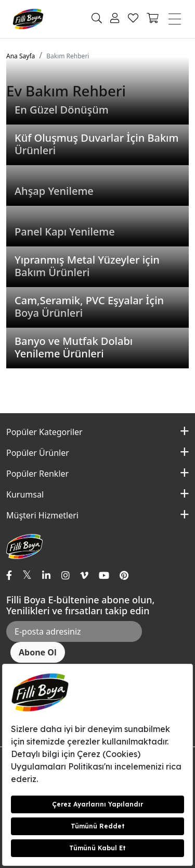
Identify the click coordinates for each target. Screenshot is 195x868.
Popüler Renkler (37, 474)
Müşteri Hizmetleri (42, 515)
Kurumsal (25, 494)
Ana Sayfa (21, 56)
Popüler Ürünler (38, 453)
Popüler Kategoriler (44, 432)
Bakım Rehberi (68, 56)
